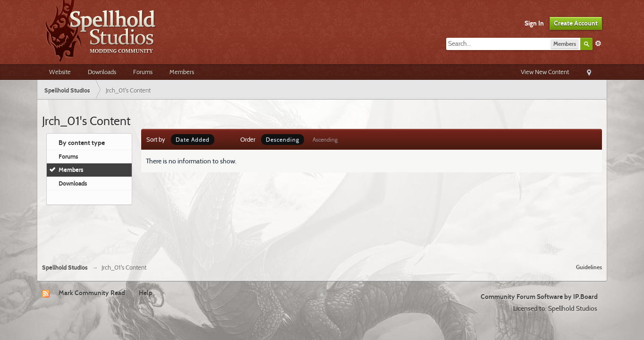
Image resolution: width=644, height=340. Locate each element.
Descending (283, 140)
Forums (143, 72)
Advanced (598, 43)
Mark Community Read (92, 293)
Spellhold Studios (65, 268)
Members (182, 72)
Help (146, 293)
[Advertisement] (322, 230)
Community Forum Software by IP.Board (539, 297)
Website (60, 72)
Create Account (576, 23)
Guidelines (589, 267)
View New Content (545, 72)
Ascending (325, 140)
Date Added (193, 140)
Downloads (102, 72)
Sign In (534, 23)
